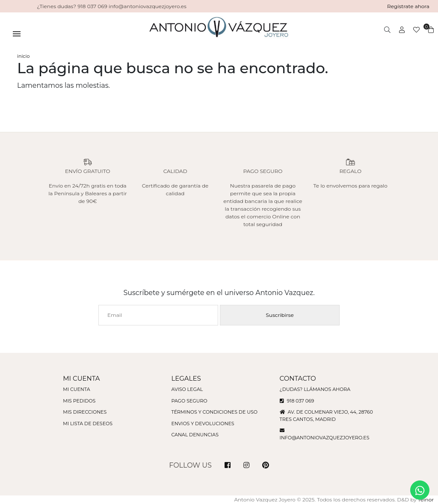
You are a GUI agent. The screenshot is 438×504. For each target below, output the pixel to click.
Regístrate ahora (408, 6)
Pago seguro (189, 401)
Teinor (426, 500)
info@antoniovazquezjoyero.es (325, 438)
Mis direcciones (85, 412)
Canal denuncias (195, 435)
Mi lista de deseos (88, 423)
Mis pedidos (79, 401)
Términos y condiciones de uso (214, 412)
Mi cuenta (76, 389)
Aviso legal (187, 389)
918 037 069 (297, 401)
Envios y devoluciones (203, 423)
